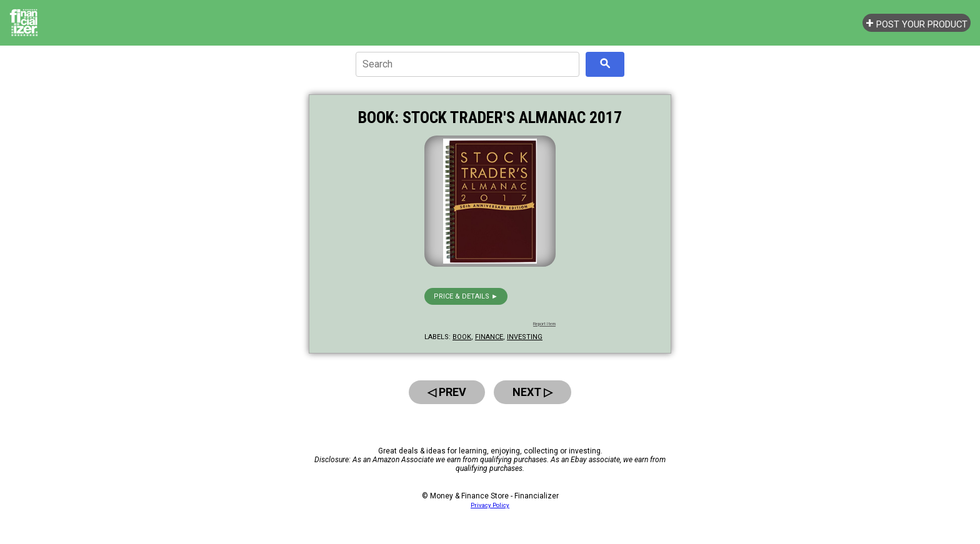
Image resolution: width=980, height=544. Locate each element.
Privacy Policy (490, 505)
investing (525, 337)
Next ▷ (532, 392)
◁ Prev (447, 392)
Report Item (544, 324)
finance (489, 337)
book (462, 337)
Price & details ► (466, 296)
